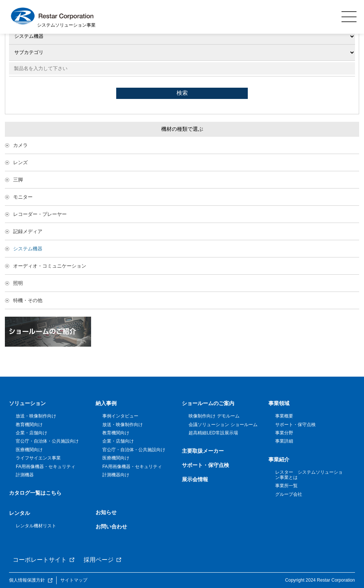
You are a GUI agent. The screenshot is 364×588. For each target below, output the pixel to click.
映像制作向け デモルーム (214, 416)
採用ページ (99, 560)
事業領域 (279, 403)
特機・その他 (28, 300)
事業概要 (284, 416)
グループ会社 (289, 494)
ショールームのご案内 (208, 403)
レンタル (19, 513)
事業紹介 (279, 459)
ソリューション (27, 403)
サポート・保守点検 (205, 465)
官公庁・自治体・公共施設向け (47, 441)
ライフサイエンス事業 (38, 458)
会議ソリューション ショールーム (223, 425)
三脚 (18, 180)
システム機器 (28, 249)
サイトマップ (74, 580)
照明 (18, 283)
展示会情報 (195, 479)
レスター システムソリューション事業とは (309, 475)
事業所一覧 (286, 486)
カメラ (20, 145)
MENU (349, 16)
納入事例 (106, 403)
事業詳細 (284, 441)
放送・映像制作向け (36, 416)
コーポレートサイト (40, 560)
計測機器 (25, 475)
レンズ (20, 162)
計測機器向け (116, 475)
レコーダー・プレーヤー (40, 214)
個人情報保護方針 (27, 580)
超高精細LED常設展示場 (213, 433)
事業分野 (284, 433)
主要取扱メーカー (203, 451)
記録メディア (28, 231)
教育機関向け (29, 425)
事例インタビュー (120, 416)
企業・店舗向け (31, 433)
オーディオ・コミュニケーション (50, 266)
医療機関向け (29, 450)
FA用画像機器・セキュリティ (46, 467)
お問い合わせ (111, 527)
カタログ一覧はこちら (35, 493)
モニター (23, 197)
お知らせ (106, 512)
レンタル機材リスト (36, 526)
